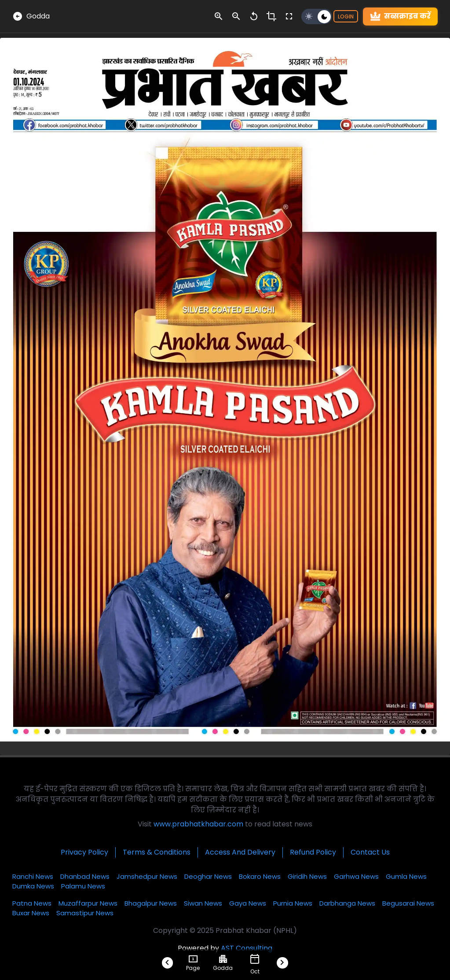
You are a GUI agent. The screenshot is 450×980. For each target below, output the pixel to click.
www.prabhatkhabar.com (198, 824)
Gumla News (406, 876)
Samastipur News (85, 913)
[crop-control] (271, 16)
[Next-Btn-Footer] (282, 963)
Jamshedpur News (147, 876)
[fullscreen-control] (289, 16)
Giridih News (307, 876)
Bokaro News (260, 876)
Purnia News (293, 903)
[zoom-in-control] (219, 16)
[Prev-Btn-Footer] (168, 963)
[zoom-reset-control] (254, 16)
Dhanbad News (85, 876)
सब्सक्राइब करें (400, 17)
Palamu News (83, 886)
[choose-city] (223, 959)
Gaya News (248, 903)
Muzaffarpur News (88, 903)
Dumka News (33, 886)
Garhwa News (356, 876)
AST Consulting (247, 948)
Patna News (32, 903)
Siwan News (203, 903)
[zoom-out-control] (236, 16)
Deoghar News (208, 876)
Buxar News (31, 913)
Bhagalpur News (151, 903)
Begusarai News (408, 903)
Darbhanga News (347, 903)
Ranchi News (33, 876)
